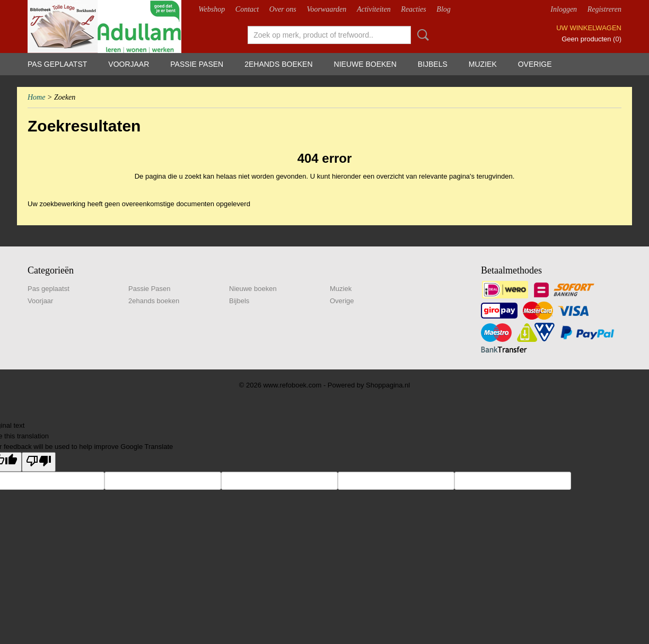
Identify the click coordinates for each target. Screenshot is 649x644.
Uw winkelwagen (589, 28)
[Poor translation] (39, 462)
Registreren (604, 9)
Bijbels (433, 64)
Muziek (483, 64)
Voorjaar (129, 64)
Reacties (413, 9)
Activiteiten (374, 9)
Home (36, 97)
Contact (247, 9)
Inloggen (564, 9)
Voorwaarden (326, 9)
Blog (443, 9)
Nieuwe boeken (365, 64)
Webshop (212, 9)
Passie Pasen (197, 64)
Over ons (283, 9)
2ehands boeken (278, 64)
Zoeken (421, 35)
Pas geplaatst (57, 64)
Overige (535, 64)
